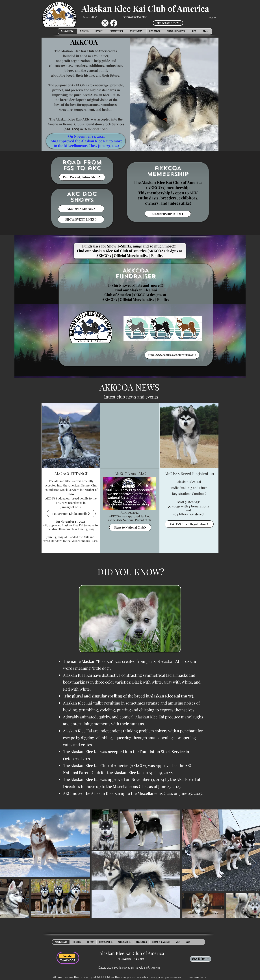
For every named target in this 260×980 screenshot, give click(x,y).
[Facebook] (114, 23)
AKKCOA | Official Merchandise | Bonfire (136, 299)
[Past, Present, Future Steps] (82, 177)
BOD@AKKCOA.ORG (135, 17)
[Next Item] (253, 864)
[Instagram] (105, 23)
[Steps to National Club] (130, 527)
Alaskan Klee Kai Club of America (145, 8)
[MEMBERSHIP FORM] (168, 214)
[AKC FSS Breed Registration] (189, 524)
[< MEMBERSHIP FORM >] (168, 23)
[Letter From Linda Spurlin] (71, 514)
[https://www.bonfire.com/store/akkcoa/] (172, 355)
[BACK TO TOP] (200, 959)
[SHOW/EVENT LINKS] (81, 219)
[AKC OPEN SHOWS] (81, 209)
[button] (85, 31)
